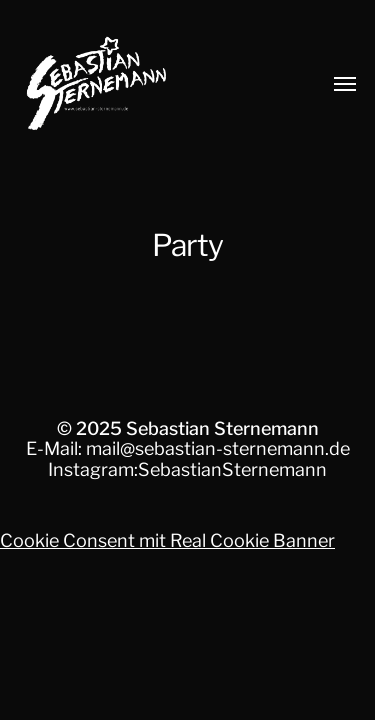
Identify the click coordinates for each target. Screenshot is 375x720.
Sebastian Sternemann (222, 428)
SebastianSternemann (232, 469)
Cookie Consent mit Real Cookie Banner (167, 540)
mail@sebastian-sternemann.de (218, 448)
